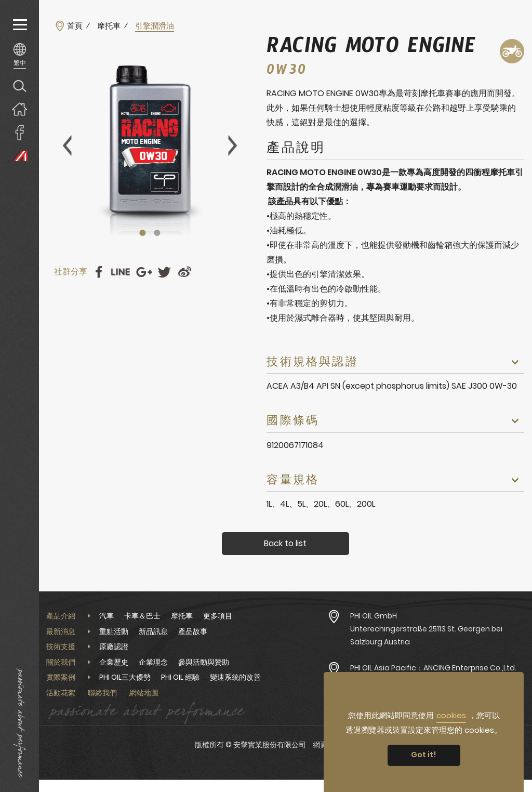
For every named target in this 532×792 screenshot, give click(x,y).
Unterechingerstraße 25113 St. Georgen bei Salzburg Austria (426, 635)
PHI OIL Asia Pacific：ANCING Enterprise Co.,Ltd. (433, 668)
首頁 (75, 26)
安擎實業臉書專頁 (19, 132)
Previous (67, 146)
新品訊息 (153, 631)
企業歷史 (114, 662)
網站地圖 (144, 693)
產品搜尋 (19, 85)
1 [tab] (143, 233)
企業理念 (153, 662)
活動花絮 (61, 693)
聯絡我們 (102, 693)
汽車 (107, 616)
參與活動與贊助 (204, 662)
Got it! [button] (424, 755)
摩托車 (109, 26)
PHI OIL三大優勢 (125, 677)
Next (233, 146)
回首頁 (19, 109)
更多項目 (218, 616)
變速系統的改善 (235, 677)
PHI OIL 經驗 (180, 677)
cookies (451, 715)
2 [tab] (157, 233)
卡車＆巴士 (142, 616)
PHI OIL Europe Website (19, 156)
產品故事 (193, 631)
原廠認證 (114, 646)
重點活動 (114, 631)
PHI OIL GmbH (374, 616)
